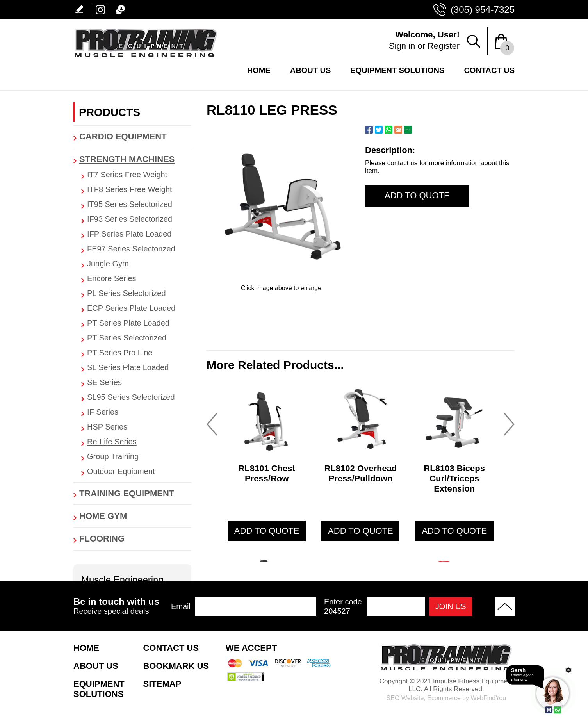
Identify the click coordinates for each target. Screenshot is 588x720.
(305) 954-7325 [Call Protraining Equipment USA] (483, 10)
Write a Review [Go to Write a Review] (82, 10)
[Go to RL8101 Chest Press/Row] (267, 419)
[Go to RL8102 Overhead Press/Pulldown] (360, 419)
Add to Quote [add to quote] (417, 195)
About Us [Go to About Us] (310, 70)
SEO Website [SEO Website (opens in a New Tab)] (405, 698)
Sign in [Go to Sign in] (402, 46)
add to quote (267, 531)
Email (181, 606)
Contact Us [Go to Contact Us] (489, 70)
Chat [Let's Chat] (118, 10)
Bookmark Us (176, 666)
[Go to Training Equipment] (132, 494)
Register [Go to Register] (444, 46)
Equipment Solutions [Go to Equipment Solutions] (397, 70)
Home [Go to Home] (259, 70)
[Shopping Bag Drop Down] (505, 41)
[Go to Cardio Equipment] (132, 137)
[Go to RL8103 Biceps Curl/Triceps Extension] (454, 419)
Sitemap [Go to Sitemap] (162, 684)
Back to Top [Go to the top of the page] (505, 606)
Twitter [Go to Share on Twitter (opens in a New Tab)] (379, 130)
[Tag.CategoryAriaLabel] (136, 175)
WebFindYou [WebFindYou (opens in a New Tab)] (488, 698)
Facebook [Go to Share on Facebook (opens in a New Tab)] (369, 130)
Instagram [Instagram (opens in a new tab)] (100, 10)
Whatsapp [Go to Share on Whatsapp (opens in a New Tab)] (388, 130)
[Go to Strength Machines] (132, 159)
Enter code (343, 607)
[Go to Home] (146, 57)
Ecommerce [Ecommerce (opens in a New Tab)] (444, 698)
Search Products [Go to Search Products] (474, 41)
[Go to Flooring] (132, 539)
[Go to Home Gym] (132, 516)
